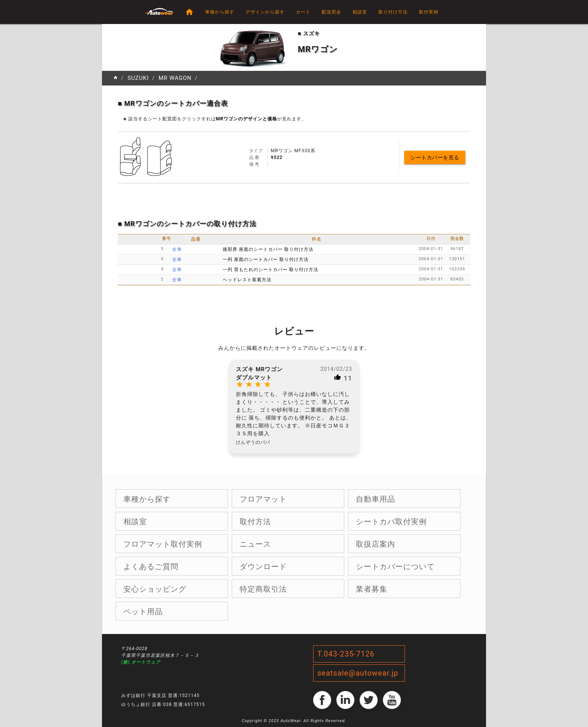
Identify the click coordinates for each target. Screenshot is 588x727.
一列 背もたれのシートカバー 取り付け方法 (271, 270)
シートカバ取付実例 (391, 522)
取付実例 (429, 12)
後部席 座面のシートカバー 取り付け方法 (268, 249)
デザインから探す (265, 12)
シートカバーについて (395, 567)
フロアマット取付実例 (163, 544)
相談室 (360, 12)
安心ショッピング (155, 589)
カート (303, 12)
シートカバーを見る (435, 157)
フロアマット (263, 499)
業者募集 (372, 589)
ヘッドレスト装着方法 (247, 280)
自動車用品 (376, 499)
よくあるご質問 (151, 567)
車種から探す (220, 12)
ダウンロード (263, 567)
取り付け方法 (393, 12)
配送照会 (331, 12)
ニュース (255, 544)
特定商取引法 (263, 589)
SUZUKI (138, 78)
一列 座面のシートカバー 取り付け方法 (266, 259)
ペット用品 (143, 612)
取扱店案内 (376, 544)
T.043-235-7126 (346, 654)
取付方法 (255, 522)
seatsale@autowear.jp (358, 673)
